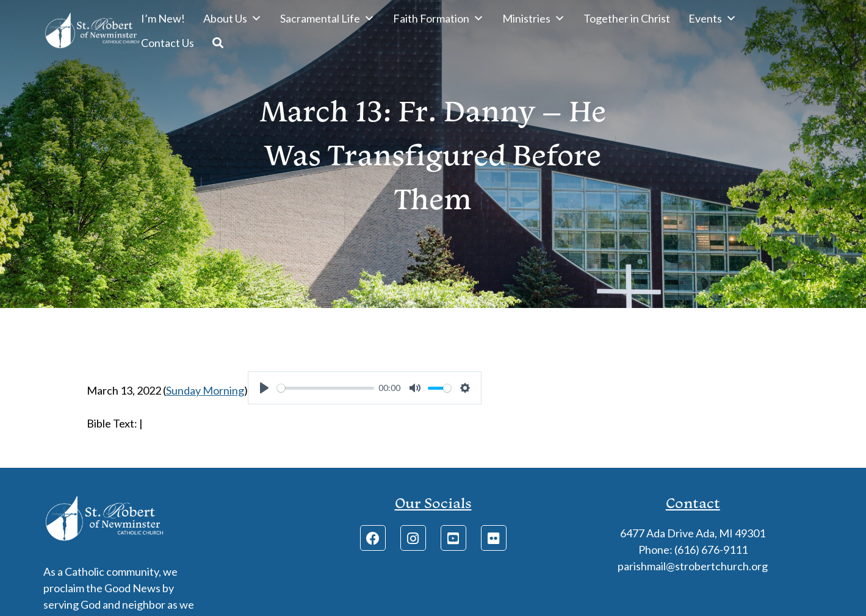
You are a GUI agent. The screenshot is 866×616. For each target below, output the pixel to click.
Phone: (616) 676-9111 (693, 550)
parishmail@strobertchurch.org (693, 566)
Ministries (534, 18)
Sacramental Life (327, 18)
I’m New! (163, 18)
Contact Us (168, 43)
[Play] (264, 388)
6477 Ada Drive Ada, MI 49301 (693, 533)
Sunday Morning (205, 390)
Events (713, 18)
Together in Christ (627, 18)
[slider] (326, 388)
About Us (233, 18)
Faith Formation (438, 18)
